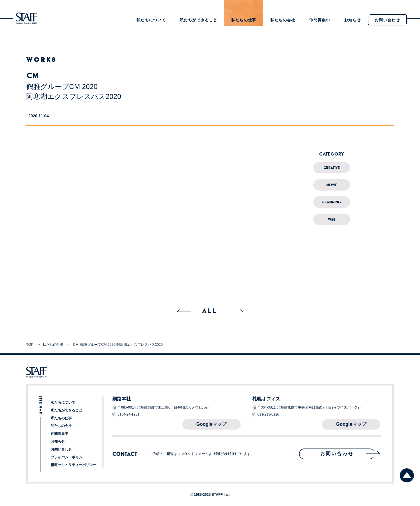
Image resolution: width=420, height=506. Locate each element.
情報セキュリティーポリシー (73, 465)
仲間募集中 (320, 20)
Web (332, 219)
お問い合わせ (61, 449)
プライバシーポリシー (68, 457)
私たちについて (151, 20)
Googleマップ (211, 424)
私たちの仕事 (244, 20)
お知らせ (352, 20)
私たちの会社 (283, 20)
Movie (332, 185)
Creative (332, 168)
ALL (210, 311)
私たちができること (198, 20)
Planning (332, 202)
